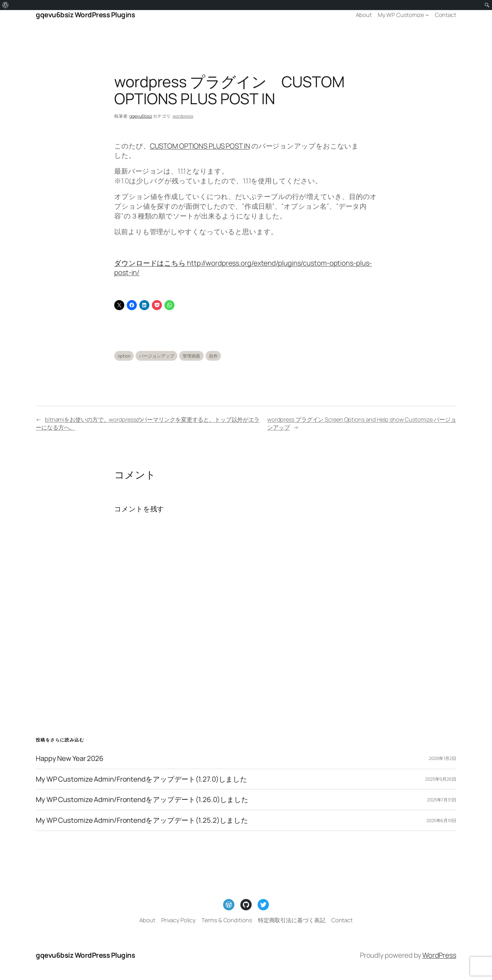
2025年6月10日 (441, 820)
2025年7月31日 (442, 800)
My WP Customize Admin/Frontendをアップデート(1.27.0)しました (142, 779)
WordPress (439, 955)
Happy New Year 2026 (70, 759)
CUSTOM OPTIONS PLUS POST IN (200, 146)
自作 (213, 356)
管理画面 (191, 356)
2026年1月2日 (443, 758)
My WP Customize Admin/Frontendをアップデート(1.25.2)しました (142, 820)
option (124, 356)
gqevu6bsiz (141, 116)
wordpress (183, 116)
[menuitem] (5, 5)
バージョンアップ (156, 356)
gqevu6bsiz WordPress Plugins (85, 15)
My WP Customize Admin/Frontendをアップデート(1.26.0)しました (142, 800)
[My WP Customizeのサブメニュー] (427, 15)
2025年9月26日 (441, 779)
